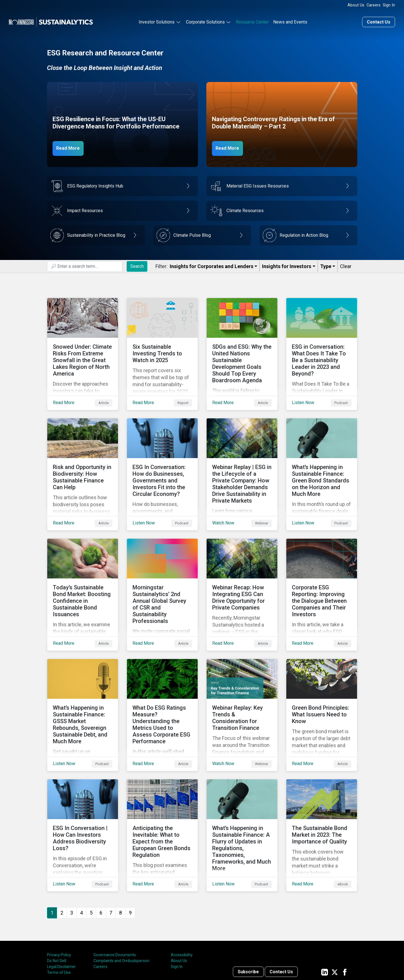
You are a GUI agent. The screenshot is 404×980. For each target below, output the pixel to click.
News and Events (290, 21)
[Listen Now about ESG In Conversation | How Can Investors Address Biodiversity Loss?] (83, 793)
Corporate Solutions (205, 21)
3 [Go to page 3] (72, 866)
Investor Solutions (157, 21)
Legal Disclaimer (61, 920)
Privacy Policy (59, 909)
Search (137, 265)
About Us (356, 5)
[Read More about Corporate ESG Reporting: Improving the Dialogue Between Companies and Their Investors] (322, 571)
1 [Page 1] (52, 866)
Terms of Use (59, 926)
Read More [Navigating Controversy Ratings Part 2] (231, 146)
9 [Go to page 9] (130, 866)
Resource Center (252, 21)
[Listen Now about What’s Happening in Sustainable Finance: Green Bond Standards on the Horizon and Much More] (322, 459)
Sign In (389, 5)
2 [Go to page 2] (62, 866)
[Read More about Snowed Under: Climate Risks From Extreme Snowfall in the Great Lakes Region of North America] (83, 348)
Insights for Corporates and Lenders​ (212, 265)
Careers (374, 5)
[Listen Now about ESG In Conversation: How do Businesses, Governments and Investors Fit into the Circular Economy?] (162, 459)
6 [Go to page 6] (101, 866)
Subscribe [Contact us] (248, 926)
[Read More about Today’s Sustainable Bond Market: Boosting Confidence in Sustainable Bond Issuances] (83, 571)
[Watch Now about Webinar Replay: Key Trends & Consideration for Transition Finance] (242, 682)
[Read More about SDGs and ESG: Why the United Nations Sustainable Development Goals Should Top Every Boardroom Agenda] (242, 348)
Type (326, 265)
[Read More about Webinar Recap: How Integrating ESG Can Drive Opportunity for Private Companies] (242, 571)
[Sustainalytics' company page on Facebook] (345, 926)
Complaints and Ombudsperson (121, 915)
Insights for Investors (287, 265)
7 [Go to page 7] (111, 866)
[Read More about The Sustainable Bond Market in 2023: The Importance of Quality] (322, 793)
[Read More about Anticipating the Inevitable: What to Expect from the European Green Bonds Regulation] (162, 793)
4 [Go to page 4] (81, 866)
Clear (346, 265)
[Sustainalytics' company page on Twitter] (335, 926)
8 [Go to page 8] (121, 866)
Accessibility (182, 909)
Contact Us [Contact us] (379, 21)
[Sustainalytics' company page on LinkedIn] (325, 926)
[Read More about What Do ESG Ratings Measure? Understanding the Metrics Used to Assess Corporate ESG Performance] (162, 682)
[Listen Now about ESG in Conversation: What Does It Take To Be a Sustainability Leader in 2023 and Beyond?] (322, 348)
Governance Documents (115, 909)
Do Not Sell (56, 915)
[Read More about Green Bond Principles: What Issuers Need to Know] (322, 682)
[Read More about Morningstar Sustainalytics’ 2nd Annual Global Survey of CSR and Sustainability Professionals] (162, 571)
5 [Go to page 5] (91, 866)
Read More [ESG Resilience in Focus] (71, 146)
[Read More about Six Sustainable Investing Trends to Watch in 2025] (162, 348)
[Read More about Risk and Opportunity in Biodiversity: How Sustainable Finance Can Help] (83, 459)
